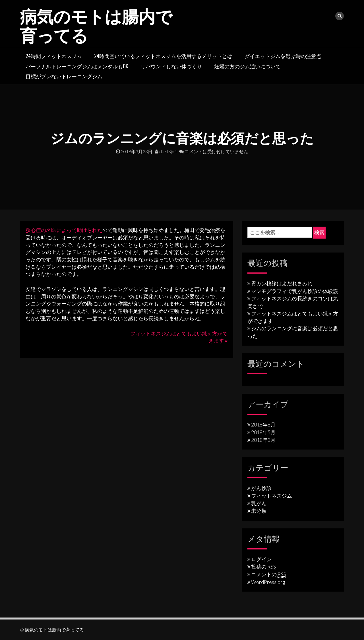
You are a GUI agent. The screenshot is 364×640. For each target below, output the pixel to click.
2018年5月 (263, 432)
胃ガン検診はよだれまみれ (282, 283)
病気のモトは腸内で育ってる (97, 24)
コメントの (269, 574)
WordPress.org (268, 582)
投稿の (263, 566)
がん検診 (261, 488)
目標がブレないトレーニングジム (64, 76)
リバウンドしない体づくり (171, 66)
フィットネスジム (272, 495)
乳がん (259, 503)
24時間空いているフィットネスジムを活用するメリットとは (163, 56)
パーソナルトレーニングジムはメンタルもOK (77, 66)
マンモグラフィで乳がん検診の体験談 (295, 291)
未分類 (259, 510)
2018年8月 (263, 424)
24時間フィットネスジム (54, 56)
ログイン (261, 559)
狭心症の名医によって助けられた (64, 230)
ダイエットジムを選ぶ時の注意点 (283, 56)
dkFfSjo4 (166, 151)
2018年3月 (263, 440)
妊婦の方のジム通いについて (247, 66)
